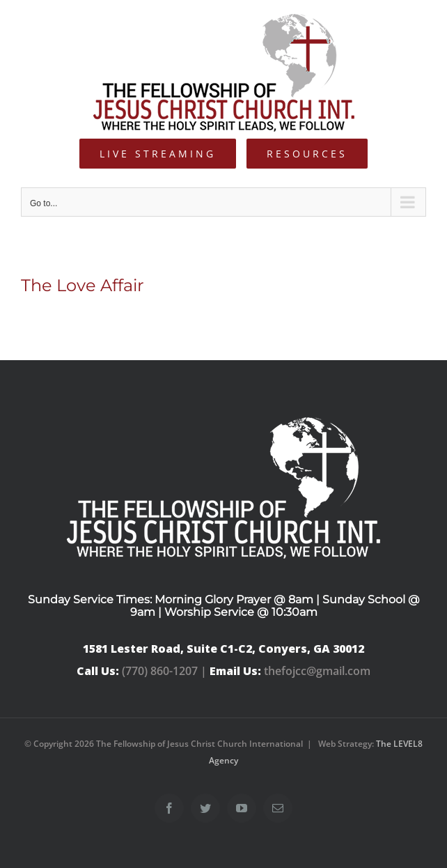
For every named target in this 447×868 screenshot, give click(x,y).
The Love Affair (83, 285)
